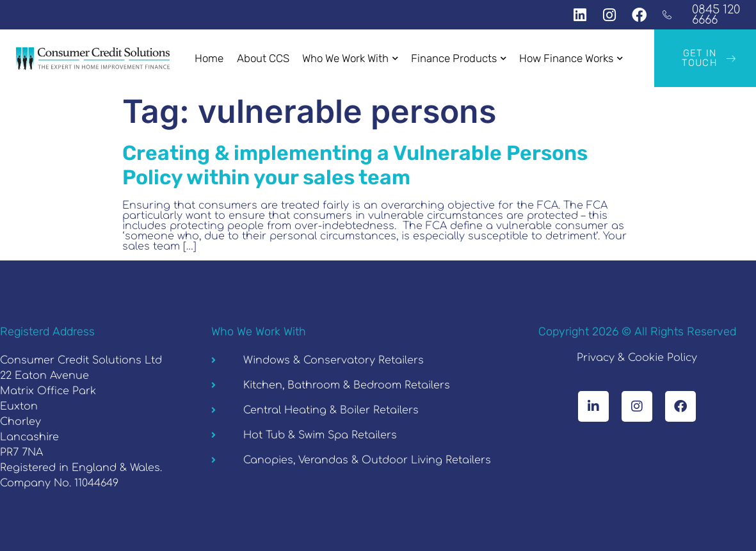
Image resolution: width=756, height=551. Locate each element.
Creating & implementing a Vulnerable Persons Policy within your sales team (355, 165)
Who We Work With (350, 58)
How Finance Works (571, 58)
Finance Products (459, 58)
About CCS (263, 58)
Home (210, 58)
